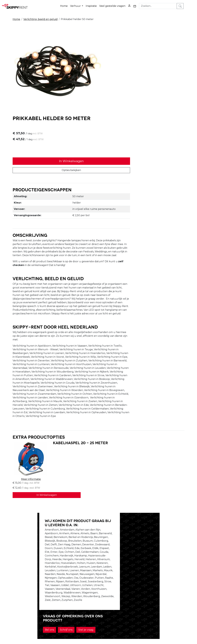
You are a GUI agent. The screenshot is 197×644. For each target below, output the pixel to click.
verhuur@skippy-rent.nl (175, 626)
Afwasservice (96, 594)
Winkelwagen (134, 590)
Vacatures (57, 594)
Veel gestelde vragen (123, 4)
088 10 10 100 (146, 626)
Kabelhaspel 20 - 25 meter (69, 424)
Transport (94, 598)
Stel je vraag (162, 522)
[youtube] (172, 589)
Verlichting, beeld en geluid (40, 16)
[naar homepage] (16, 4)
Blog (91, 590)
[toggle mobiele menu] (145, 5)
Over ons (57, 587)
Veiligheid (94, 587)
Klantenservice (134, 598)
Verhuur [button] (86, 4)
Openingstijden (61, 590)
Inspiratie (102, 4)
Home (74, 4)
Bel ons (125, 522)
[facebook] (164, 589)
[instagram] (179, 589)
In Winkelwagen (142, 77)
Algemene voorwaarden (103, 601)
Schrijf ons (142, 522)
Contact (130, 594)
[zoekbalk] (169, 4)
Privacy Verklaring (136, 587)
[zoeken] (192, 4)
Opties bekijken (142, 86)
